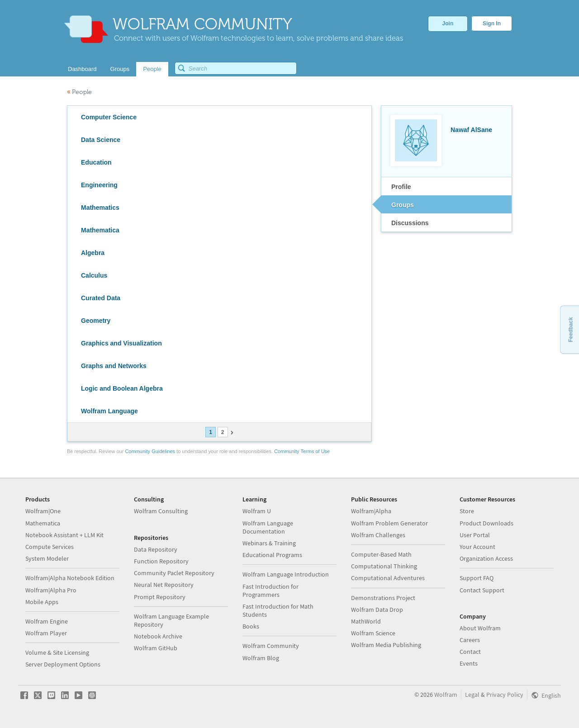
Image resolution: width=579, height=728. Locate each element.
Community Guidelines (150, 451)
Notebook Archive (158, 636)
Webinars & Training (269, 543)
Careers (470, 640)
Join (448, 24)
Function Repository (161, 561)
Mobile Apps (42, 602)
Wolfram (446, 695)
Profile (401, 187)
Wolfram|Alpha (371, 511)
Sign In (492, 24)
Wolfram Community (271, 646)
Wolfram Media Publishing (386, 645)
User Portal (475, 535)
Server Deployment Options (63, 664)
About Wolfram (480, 628)
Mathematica (43, 523)
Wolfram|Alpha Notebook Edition (70, 578)
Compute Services (50, 547)
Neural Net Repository (164, 585)
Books (251, 626)
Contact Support (482, 590)
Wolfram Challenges (378, 535)
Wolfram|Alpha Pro (51, 590)
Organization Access (486, 558)
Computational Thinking (384, 566)
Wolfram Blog (261, 658)
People (79, 92)
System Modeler (47, 558)
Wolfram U (257, 511)
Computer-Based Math (381, 554)
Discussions (410, 223)
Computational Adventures (388, 578)
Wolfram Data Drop (377, 610)
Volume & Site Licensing (57, 652)
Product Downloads (486, 523)
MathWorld (366, 621)
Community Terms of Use (302, 451)
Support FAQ (477, 578)
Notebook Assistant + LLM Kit (64, 535)
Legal (472, 695)
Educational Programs (272, 555)
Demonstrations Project (383, 598)
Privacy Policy (505, 695)
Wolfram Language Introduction (286, 574)
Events (469, 663)
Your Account (477, 547)
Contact (470, 652)
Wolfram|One (43, 511)
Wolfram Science (373, 633)
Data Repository (156, 549)
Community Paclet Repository (174, 573)
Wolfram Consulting (161, 511)
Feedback (570, 329)
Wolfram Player (46, 633)
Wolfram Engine (47, 621)
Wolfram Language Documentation (268, 527)
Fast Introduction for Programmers (271, 591)
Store (467, 511)
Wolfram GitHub (156, 648)
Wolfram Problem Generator (389, 523)
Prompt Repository (160, 597)
